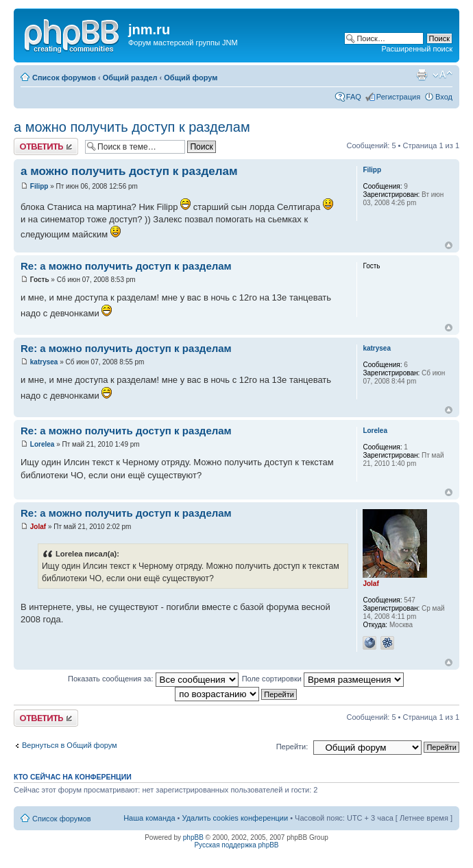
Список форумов (64, 78)
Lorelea (43, 444)
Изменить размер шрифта (442, 75)
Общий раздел (130, 78)
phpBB (193, 837)
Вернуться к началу (449, 245)
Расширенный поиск (417, 49)
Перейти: (292, 747)
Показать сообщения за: (153, 679)
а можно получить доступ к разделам (132, 127)
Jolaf (38, 527)
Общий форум (191, 78)
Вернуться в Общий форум (70, 745)
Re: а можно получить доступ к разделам (126, 266)
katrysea (44, 362)
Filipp (39, 186)
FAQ (354, 97)
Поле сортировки (323, 679)
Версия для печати (422, 75)
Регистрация (398, 97)
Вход (444, 97)
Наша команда (149, 818)
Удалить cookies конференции (235, 818)
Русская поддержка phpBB (236, 845)
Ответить (46, 146)
